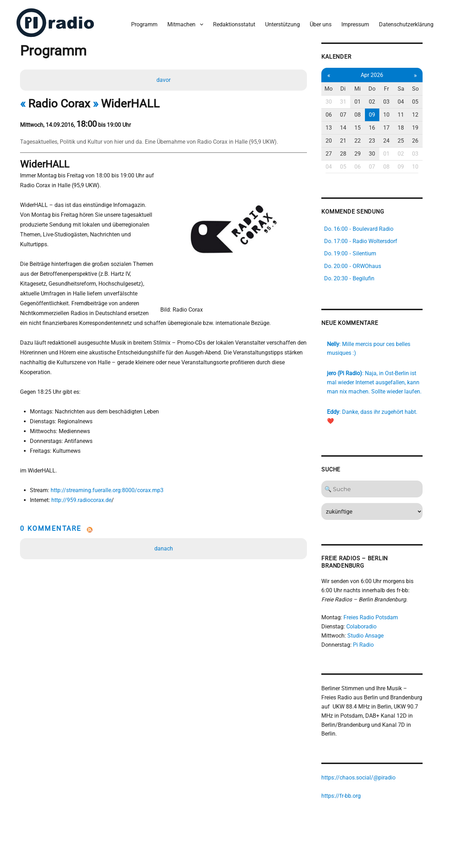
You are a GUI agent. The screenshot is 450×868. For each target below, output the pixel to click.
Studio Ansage (371, 635)
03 (393, 101)
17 (393, 127)
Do (378, 88)
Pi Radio (369, 644)
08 (364, 114)
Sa (408, 88)
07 (349, 114)
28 (349, 153)
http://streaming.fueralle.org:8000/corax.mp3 (107, 490)
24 (393, 140)
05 (422, 101)
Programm (144, 24)
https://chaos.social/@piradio (364, 777)
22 (364, 140)
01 (364, 101)
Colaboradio (367, 626)
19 (422, 127)
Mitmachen (181, 24)
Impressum (355, 24)
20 (335, 140)
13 (335, 127)
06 (335, 114)
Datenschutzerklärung (406, 24)
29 (364, 153)
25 (407, 140)
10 (393, 114)
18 (407, 127)
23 (378, 140)
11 (407, 114)
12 (422, 114)
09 (378, 114)
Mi (364, 88)
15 (364, 127)
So (422, 88)
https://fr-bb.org (347, 795)
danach (164, 549)
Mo (335, 88)
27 (335, 153)
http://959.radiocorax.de (81, 500)
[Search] (378, 489)
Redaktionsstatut (234, 24)
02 (378, 101)
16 (378, 127)
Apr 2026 (378, 74)
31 (349, 101)
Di (349, 88)
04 (407, 101)
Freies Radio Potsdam (377, 617)
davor (163, 80)
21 (349, 140)
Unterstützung (282, 24)
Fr (393, 88)
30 (335, 101)
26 (422, 140)
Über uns (320, 24)
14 (349, 127)
